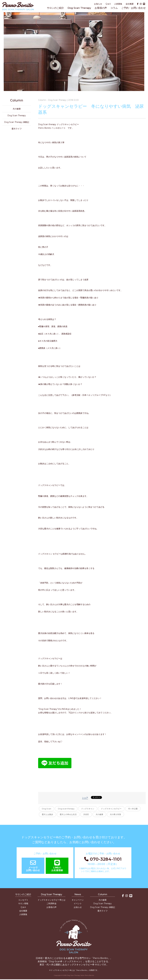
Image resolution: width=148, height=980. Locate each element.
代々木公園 (133, 809)
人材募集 (118, 4)
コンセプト (23, 900)
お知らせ (98, 4)
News (78, 894)
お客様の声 (101, 8)
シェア (85, 798)
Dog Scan (47, 809)
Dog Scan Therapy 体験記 (17, 122)
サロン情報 (23, 903)
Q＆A (108, 4)
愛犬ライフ (17, 129)
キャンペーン (78, 900)
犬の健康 (99, 814)
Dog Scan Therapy (79, 8)
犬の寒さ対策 (115, 814)
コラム (114, 8)
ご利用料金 (51, 903)
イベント (78, 903)
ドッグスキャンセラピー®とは (51, 900)
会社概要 (130, 4)
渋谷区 (86, 814)
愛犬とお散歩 (47, 814)
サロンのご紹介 (55, 8)
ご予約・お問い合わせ (134, 8)
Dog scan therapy (66, 809)
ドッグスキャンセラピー (111, 809)
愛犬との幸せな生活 (68, 814)
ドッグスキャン (88, 809)
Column (103, 894)
